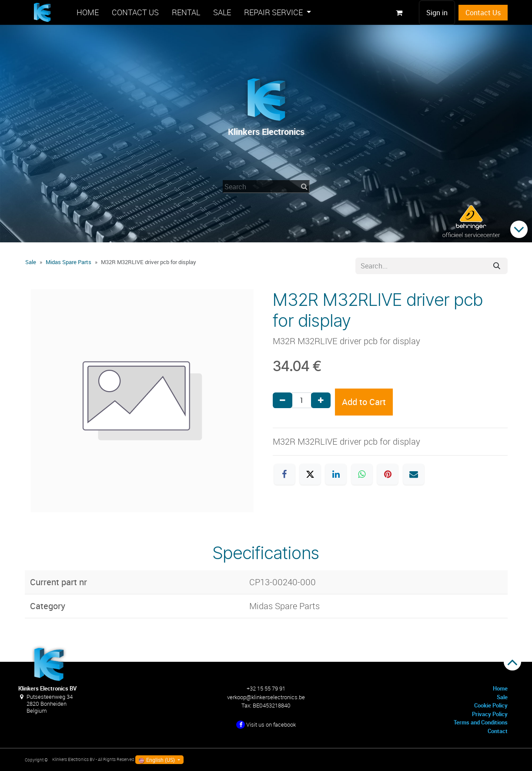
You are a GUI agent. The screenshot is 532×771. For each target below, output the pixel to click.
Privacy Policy (490, 714)
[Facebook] (284, 474)
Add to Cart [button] (364, 402)
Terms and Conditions (481, 722)
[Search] (497, 266)
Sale (31, 262)
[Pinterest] (388, 474)
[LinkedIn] (336, 474)
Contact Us (483, 13)
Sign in (437, 13)
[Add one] (321, 400)
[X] (310, 474)
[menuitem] (88, 12)
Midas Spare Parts (69, 262)
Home (500, 688)
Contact (498, 731)
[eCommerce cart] (399, 13)
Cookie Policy (491, 705)
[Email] (414, 474)
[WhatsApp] (362, 474)
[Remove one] (283, 400)
